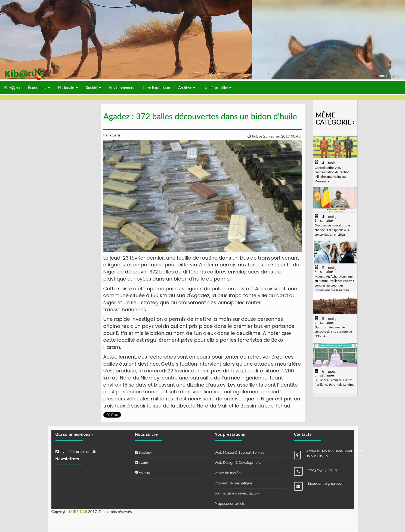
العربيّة (396, 75)
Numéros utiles (217, 87)
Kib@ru (12, 88)
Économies (39, 87)
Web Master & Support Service (240, 452)
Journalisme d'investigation (237, 493)
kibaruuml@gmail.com (326, 483)
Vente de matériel (229, 473)
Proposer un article (230, 504)
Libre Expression (157, 87)
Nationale (68, 87)
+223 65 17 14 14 (323, 470)
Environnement (122, 87)
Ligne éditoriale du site (76, 451)
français (383, 75)
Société (93, 87)
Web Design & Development (238, 463)
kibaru (114, 135)
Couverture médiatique (234, 483)
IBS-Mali (80, 511)
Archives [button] (187, 87)
